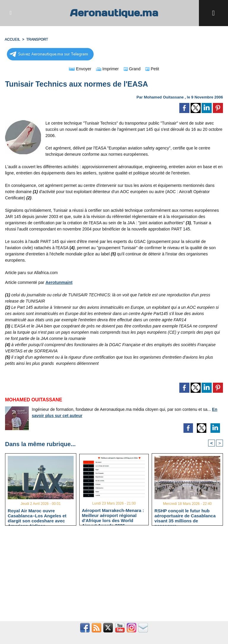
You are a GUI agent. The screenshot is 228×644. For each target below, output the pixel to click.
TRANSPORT (37, 39)
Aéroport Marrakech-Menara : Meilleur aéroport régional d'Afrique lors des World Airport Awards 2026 (113, 515)
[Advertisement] (114, 577)
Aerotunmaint (59, 282)
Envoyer (80, 69)
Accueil (12, 39)
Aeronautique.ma (114, 13)
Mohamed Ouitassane (164, 97)
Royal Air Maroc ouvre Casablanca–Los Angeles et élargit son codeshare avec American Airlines (37, 516)
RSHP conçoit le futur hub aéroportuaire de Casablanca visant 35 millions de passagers (185, 516)
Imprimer (107, 69)
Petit (152, 69)
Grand (132, 69)
